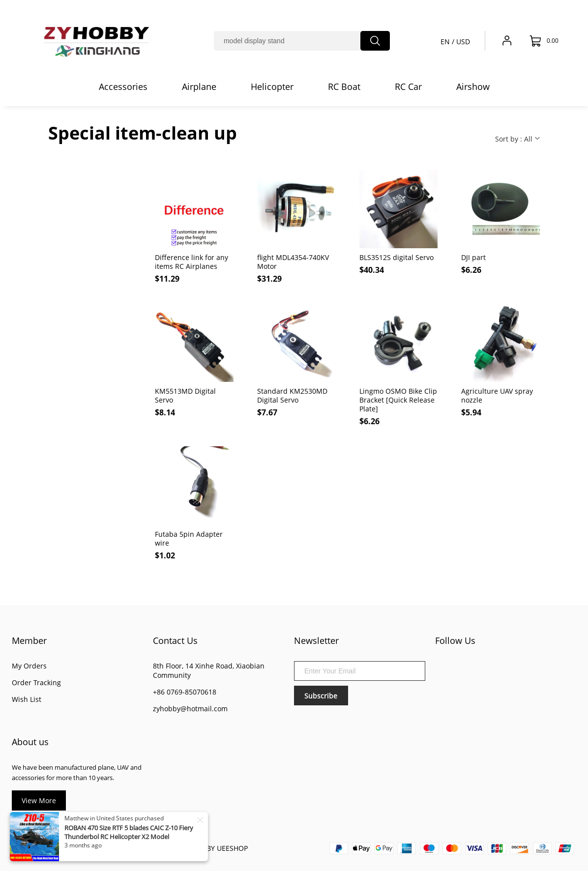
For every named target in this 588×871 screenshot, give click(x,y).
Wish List (27, 699)
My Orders (29, 666)
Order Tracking (36, 682)
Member (29, 640)
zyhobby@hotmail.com (190, 709)
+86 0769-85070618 (185, 692)
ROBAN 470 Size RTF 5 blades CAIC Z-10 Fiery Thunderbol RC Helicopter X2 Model (129, 832)
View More (39, 800)
